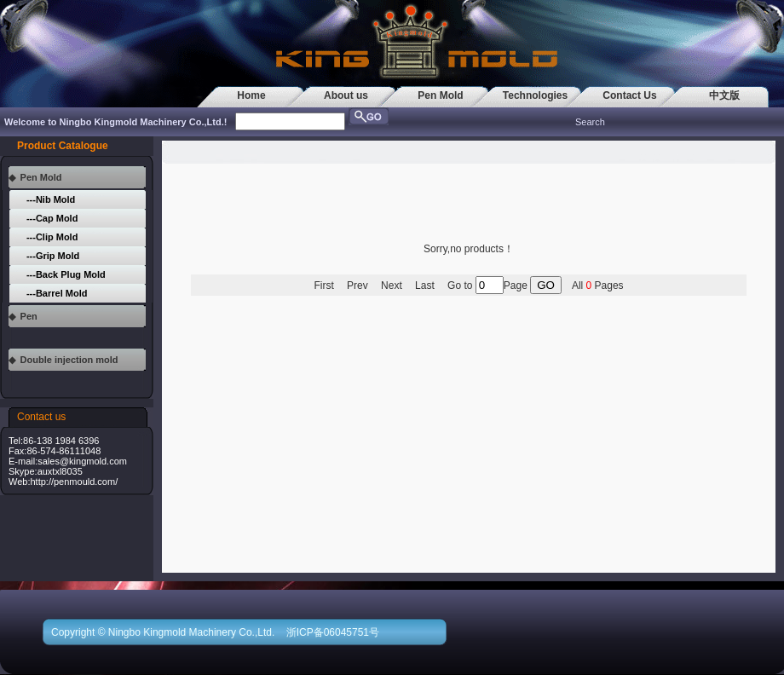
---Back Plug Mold (66, 274)
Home (251, 95)
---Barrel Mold (57, 293)
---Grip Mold (53, 256)
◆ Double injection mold (63, 360)
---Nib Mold (51, 199)
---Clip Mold (52, 237)
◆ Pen (23, 316)
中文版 (724, 95)
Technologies (535, 95)
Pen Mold (440, 95)
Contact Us (629, 95)
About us (346, 95)
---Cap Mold (52, 218)
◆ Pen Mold (35, 177)
